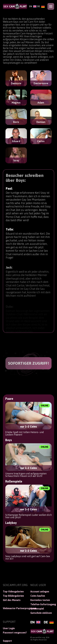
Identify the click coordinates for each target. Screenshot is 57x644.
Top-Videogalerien (13, 591)
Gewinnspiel (37, 609)
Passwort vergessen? (15, 633)
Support (7, 641)
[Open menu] (51, 6)
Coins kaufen (38, 596)
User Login (9, 628)
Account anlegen (40, 591)
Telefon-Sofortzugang (42, 604)
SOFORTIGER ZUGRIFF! (29, 363)
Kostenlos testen (40, 600)
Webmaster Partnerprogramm (15, 608)
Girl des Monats (12, 600)
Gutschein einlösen (41, 613)
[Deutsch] (41, 6)
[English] (32, 6)
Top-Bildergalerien (13, 596)
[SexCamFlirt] (15, 6)
